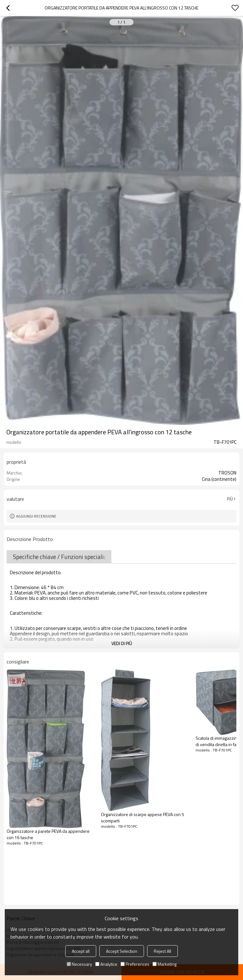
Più (230, 499)
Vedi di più (122, 643)
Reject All (162, 951)
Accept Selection (122, 951)
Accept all (81, 951)
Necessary (79, 964)
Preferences (135, 964)
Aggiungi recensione (36, 516)
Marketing (165, 964)
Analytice (106, 964)
